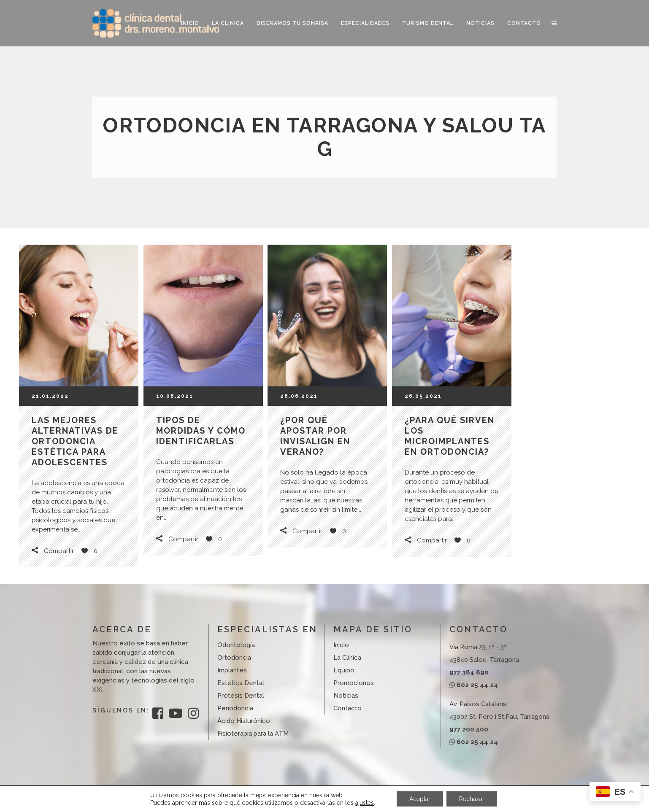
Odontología (236, 645)
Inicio (341, 645)
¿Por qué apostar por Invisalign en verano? (315, 436)
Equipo (344, 670)
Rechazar (472, 799)
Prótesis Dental (241, 696)
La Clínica (347, 658)
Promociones (354, 683)
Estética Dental (241, 683)
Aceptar (420, 799)
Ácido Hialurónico (244, 721)
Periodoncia (235, 708)
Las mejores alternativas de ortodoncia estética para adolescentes (75, 441)
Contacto (347, 708)
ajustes (365, 803)
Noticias (346, 696)
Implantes (232, 670)
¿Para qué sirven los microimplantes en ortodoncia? (450, 436)
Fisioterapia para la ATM (253, 734)
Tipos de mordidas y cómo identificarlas (201, 431)
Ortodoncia (234, 658)
